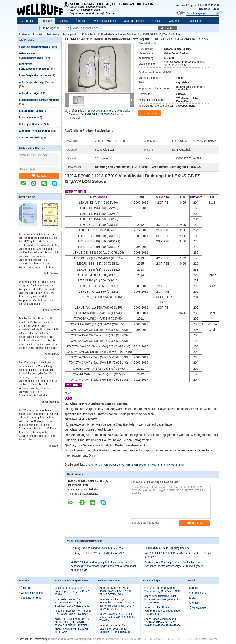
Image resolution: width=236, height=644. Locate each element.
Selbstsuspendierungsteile (62, 35)
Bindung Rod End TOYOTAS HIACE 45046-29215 (99, 553)
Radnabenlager (28, 118)
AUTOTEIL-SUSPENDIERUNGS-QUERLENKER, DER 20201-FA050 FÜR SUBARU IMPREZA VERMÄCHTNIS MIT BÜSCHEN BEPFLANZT (72, 625)
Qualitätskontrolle (134, 21)
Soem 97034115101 (144, 465)
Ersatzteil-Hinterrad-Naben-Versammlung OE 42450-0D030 (162, 590)
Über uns (81, 21)
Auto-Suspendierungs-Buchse (37, 82)
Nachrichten (195, 21)
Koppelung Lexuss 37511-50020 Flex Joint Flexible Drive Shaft (73, 612)
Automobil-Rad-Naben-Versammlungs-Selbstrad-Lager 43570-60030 (163, 611)
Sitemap (194, 603)
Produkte (47, 21)
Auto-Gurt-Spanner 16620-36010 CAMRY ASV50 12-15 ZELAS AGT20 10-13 (115, 591)
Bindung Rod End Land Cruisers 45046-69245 (97, 548)
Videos (64, 21)
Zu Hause (28, 21)
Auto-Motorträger (29, 93)
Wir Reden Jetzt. (199, 593)
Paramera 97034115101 (171, 465)
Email (216, 9)
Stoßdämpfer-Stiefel (31, 111)
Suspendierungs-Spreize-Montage (39, 100)
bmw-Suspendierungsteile (34, 75)
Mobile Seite (198, 608)
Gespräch (205, 9)
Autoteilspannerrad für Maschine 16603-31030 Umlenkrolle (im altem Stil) (115, 629)
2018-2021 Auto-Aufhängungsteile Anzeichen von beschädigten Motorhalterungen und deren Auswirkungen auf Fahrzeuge (104, 566)
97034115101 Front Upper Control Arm (108, 465)
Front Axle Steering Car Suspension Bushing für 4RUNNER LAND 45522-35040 (72, 603)
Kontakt (156, 21)
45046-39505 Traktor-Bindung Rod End (167, 548)
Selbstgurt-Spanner (31, 124)
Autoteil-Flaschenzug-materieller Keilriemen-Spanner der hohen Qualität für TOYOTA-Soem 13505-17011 (117, 604)
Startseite (24, 35)
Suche (169, 28)
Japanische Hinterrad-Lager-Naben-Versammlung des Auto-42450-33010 (162, 599)
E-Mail (193, 598)
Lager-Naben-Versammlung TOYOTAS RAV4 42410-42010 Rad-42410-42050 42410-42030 (163, 622)
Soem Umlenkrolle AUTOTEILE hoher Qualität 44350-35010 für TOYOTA (117, 617)
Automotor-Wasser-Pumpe (35, 131)
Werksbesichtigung (105, 21)
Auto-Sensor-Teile (30, 138)
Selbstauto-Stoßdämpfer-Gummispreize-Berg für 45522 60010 (72, 591)
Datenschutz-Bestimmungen (34, 639)
